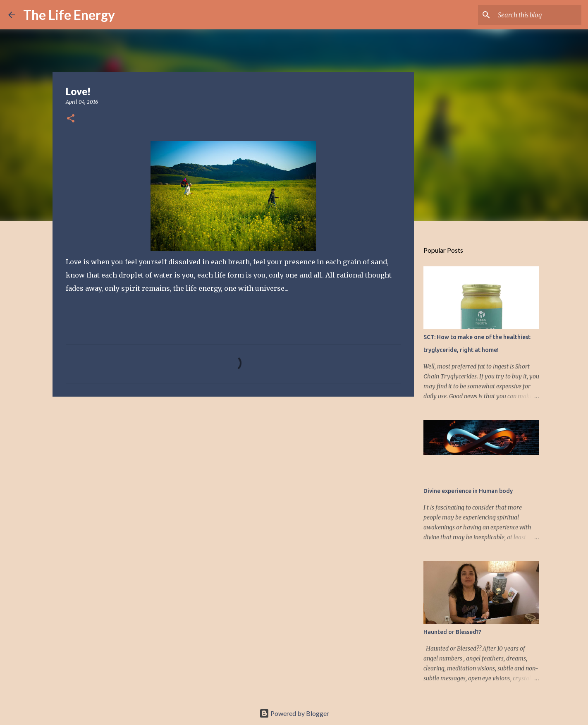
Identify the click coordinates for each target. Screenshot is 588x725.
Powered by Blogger (294, 713)
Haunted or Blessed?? (452, 632)
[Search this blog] (538, 15)
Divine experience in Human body (468, 491)
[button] (71, 119)
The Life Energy (69, 15)
